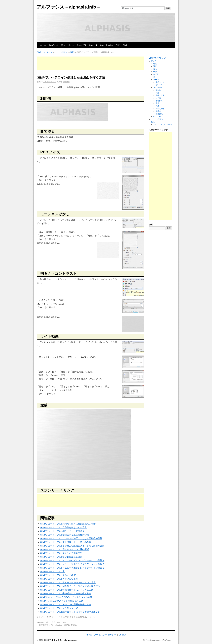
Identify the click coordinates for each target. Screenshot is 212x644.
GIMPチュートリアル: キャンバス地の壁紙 (61, 553)
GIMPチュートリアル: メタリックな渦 (59, 608)
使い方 (154, 61)
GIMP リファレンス (45, 52)
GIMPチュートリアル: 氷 (52, 571)
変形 (157, 93)
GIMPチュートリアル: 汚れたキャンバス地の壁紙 (65, 549)
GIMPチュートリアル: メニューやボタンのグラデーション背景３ (72, 560)
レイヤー (157, 74)
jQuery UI (93, 45)
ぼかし (158, 90)
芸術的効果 (160, 109)
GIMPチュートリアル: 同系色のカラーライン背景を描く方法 (70, 586)
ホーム (43, 45)
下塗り (158, 111)
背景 (72, 52)
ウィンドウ (158, 117)
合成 (157, 106)
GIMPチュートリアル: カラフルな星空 (59, 579)
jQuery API (81, 45)
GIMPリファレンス (158, 58)
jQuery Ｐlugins (106, 45)
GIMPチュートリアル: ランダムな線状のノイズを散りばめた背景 (72, 546)
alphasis (66, 82)
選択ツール (160, 82)
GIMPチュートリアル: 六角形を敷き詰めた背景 (64, 527)
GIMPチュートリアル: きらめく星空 (58, 575)
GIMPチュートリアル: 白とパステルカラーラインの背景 (68, 582)
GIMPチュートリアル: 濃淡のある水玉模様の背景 (65, 535)
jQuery (71, 45)
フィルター (158, 87)
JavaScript (53, 45)
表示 (155, 69)
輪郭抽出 (159, 101)
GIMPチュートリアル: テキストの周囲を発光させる (66, 604)
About (89, 635)
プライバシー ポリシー (105, 635)
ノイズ (158, 98)
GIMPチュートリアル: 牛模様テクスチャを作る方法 (66, 593)
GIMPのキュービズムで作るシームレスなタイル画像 (66, 597)
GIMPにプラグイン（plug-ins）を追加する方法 (58, 625)
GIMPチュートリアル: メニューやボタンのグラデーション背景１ (72, 568)
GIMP (125, 45)
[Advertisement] (90, 63)
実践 (67, 617)
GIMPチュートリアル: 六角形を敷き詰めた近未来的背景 (68, 524)
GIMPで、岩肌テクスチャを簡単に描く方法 (62, 601)
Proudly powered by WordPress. (158, 640)
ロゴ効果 (159, 114)
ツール (156, 80)
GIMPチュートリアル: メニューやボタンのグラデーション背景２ (72, 564)
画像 (155, 72)
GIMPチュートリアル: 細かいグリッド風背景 (62, 531)
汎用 (157, 103)
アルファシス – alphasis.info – (68, 7)
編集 (155, 64)
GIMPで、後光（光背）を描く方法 (51, 622)
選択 (155, 66)
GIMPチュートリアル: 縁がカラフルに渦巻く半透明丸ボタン (70, 612)
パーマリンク (92, 617)
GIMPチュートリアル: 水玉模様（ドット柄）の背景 (66, 542)
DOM (63, 45)
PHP (118, 45)
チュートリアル (61, 52)
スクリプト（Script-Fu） (163, 124)
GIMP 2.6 (82, 617)
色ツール (159, 85)
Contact (122, 635)
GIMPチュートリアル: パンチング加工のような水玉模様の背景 (71, 538)
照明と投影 (160, 95)
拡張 (153, 122)
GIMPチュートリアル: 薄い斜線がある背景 (61, 557)
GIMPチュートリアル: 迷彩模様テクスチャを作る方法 (67, 590)
